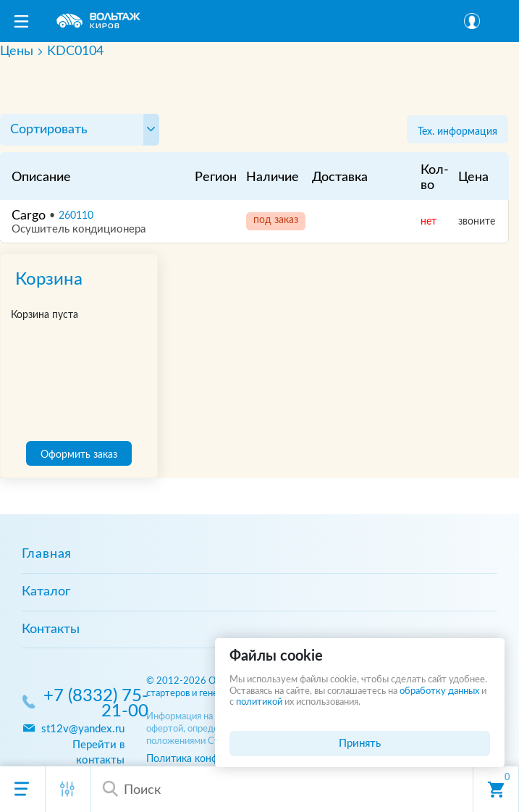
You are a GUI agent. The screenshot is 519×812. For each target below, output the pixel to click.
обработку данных (439, 691)
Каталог (46, 592)
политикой (259, 702)
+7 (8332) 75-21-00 (96, 704)
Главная (47, 554)
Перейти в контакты (98, 753)
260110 (76, 216)
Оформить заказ (79, 455)
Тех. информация (457, 131)
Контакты (51, 629)
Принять (360, 744)
